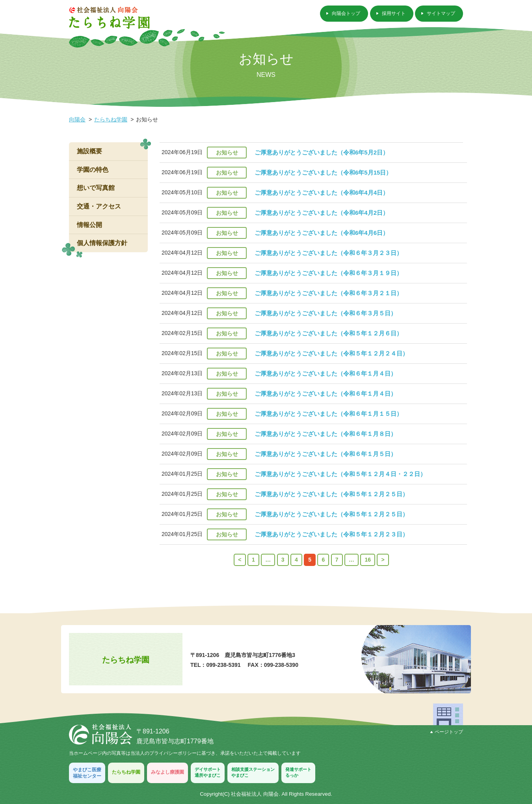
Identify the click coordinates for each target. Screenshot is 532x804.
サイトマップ (441, 13)
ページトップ (447, 732)
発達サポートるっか (298, 772)
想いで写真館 (96, 188)
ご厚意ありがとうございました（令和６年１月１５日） (328, 414)
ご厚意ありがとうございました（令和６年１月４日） (326, 373)
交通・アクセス (99, 206)
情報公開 (89, 225)
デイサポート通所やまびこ (208, 772)
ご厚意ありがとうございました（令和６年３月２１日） (328, 293)
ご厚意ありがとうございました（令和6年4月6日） (322, 233)
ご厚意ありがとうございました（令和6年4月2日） (322, 213)
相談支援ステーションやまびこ (253, 772)
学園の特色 (93, 170)
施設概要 (89, 151)
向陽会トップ (346, 13)
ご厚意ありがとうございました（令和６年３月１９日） (328, 273)
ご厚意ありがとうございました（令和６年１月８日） (326, 434)
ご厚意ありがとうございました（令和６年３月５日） (326, 313)
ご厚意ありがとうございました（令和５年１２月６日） (328, 333)
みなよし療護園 (167, 772)
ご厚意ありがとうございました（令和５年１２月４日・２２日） (340, 474)
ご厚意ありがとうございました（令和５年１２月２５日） (331, 494)
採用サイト (394, 13)
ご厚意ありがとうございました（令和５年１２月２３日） (331, 534)
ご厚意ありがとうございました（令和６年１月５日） (326, 454)
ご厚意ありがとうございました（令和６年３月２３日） (328, 253)
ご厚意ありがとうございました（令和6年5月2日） (322, 152)
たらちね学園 (111, 119)
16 (368, 560)
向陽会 (77, 119)
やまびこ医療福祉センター (87, 773)
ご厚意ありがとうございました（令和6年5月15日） (323, 172)
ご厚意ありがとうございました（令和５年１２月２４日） (331, 353)
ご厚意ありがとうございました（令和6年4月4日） (322, 193)
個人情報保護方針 (102, 243)
